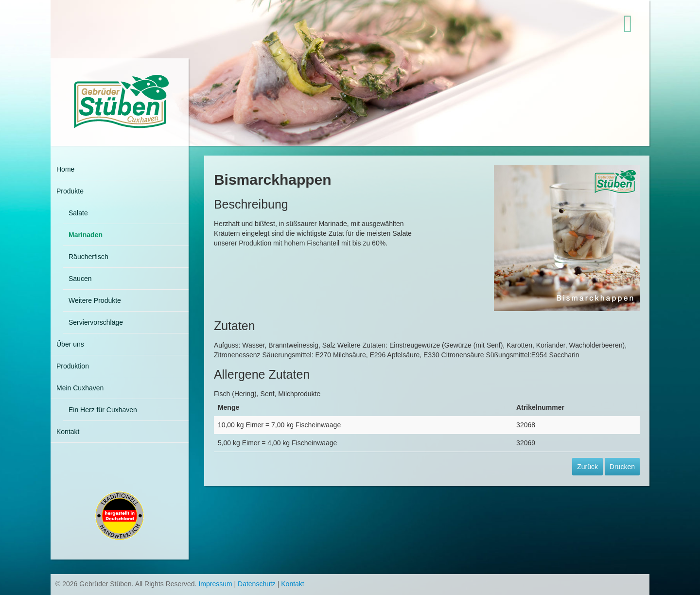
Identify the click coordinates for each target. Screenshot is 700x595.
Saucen (80, 279)
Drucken (622, 467)
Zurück (587, 467)
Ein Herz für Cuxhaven (103, 410)
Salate (78, 213)
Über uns (70, 344)
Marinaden (86, 235)
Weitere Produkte (95, 300)
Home (65, 169)
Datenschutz (257, 584)
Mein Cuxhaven (80, 388)
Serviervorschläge (96, 322)
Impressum (215, 584)
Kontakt (68, 432)
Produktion (73, 366)
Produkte (70, 191)
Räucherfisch (88, 257)
